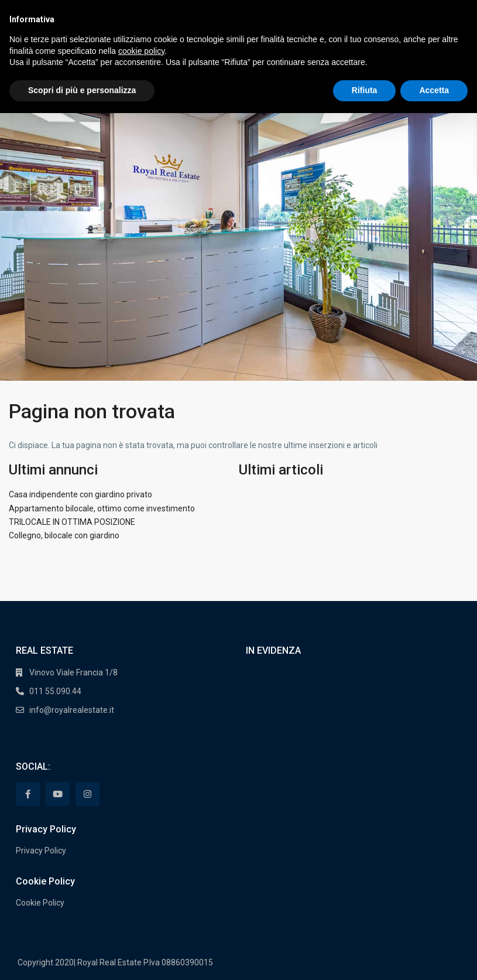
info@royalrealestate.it (72, 710)
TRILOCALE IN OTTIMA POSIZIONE (72, 522)
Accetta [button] (434, 90)
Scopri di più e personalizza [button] (82, 90)
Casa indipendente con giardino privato (80, 494)
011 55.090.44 (55, 691)
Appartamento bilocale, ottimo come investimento (102, 508)
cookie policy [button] (141, 51)
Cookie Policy (40, 903)
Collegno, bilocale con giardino (64, 535)
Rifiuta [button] (365, 90)
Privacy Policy (41, 851)
